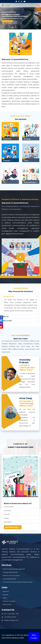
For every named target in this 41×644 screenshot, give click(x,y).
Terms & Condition (8, 601)
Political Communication (11, 576)
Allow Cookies (34, 637)
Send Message (12, 527)
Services (5, 595)
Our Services (7, 22)
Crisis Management (9, 579)
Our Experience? (9, 296)
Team (4, 598)
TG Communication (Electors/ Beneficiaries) (17, 582)
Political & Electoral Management (13, 569)
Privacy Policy (7, 604)
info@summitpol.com (10, 620)
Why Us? (6, 317)
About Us (5, 591)
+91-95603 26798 (9, 617)
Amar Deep (26, 398)
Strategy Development (10, 572)
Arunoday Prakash (25, 361)
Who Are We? (7, 321)
